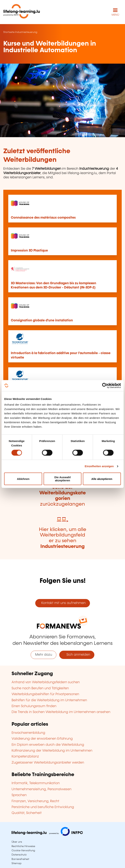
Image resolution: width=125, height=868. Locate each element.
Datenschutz (19, 855)
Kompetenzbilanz (25, 757)
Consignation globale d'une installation (42, 320)
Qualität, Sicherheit (27, 813)
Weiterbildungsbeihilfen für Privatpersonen (45, 694)
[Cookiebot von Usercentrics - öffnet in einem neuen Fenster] (105, 386)
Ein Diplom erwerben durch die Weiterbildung (48, 745)
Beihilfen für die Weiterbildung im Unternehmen (49, 700)
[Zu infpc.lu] (47, 835)
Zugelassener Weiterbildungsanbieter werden (48, 763)
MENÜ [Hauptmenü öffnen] (115, 15)
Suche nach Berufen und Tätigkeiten (40, 688)
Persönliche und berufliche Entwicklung (43, 807)
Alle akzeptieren (102, 479)
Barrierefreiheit (20, 859)
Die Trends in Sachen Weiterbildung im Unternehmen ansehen (61, 712)
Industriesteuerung (26, 32)
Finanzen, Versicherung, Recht (35, 801)
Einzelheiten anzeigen (99, 466)
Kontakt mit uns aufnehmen (63, 603)
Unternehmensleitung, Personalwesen (41, 789)
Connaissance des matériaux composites (43, 218)
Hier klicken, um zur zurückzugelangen (63, 493)
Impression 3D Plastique (29, 251)
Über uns (17, 842)
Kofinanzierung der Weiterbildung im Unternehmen (52, 751)
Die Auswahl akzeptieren (63, 479)
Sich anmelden (77, 655)
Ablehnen (23, 479)
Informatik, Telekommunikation (36, 783)
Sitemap (17, 863)
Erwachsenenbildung (28, 733)
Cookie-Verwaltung (23, 851)
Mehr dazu (44, 655)
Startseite (9, 32)
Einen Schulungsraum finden (34, 706)
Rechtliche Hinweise (23, 846)
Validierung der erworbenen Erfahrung (42, 739)
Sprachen (19, 795)
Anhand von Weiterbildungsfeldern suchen (46, 682)
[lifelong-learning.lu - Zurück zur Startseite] (22, 12)
